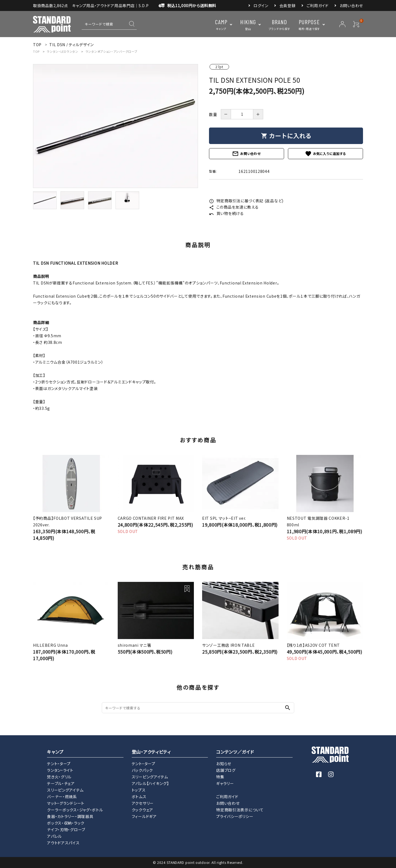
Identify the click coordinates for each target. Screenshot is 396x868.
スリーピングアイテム (65, 790)
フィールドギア (144, 816)
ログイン (261, 5)
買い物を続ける (226, 213)
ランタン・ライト (60, 770)
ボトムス (139, 797)
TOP (36, 51)
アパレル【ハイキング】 (150, 783)
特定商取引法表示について (240, 810)
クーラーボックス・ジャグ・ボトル (75, 810)
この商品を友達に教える (234, 207)
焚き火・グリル (59, 777)
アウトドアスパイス (63, 843)
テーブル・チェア (61, 783)
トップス (139, 790)
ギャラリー (225, 783)
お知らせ (224, 764)
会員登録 (288, 5)
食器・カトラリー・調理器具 (70, 816)
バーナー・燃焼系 (62, 797)
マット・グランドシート (66, 803)
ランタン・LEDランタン (62, 51)
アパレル (54, 836)
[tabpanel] (116, 126)
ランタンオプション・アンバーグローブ (112, 51)
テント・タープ (59, 764)
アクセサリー (143, 803)
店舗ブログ (226, 770)
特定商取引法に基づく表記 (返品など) (246, 201)
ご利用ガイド (318, 5)
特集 (220, 777)
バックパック (142, 770)
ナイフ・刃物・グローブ (66, 830)
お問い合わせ (351, 5)
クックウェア (142, 810)
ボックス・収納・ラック (66, 823)
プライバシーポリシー (235, 816)
